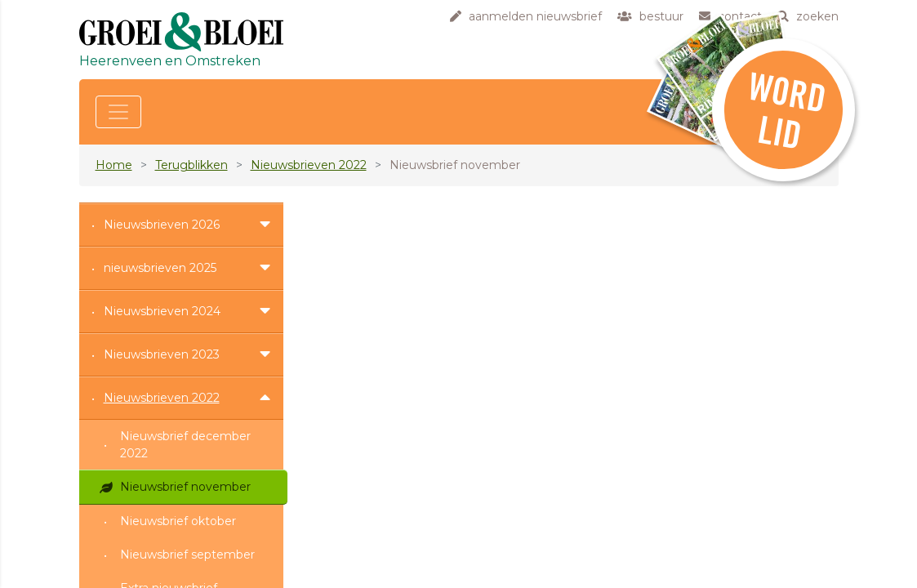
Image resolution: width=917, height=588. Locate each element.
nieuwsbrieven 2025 (160, 268)
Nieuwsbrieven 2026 (162, 225)
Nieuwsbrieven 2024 (162, 311)
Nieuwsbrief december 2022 (185, 445)
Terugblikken (191, 165)
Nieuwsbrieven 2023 (162, 354)
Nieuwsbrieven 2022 (309, 165)
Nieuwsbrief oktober (178, 521)
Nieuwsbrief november (185, 487)
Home (114, 165)
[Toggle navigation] (118, 112)
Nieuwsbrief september (187, 555)
